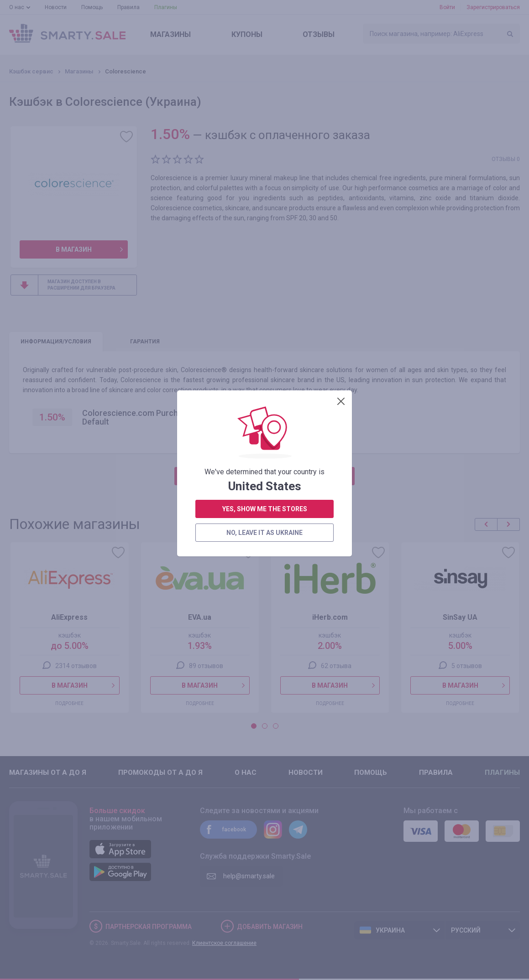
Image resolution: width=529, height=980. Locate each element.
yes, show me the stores (265, 237)
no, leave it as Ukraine (264, 260)
